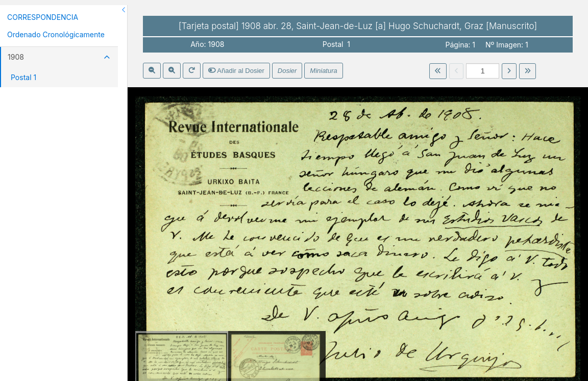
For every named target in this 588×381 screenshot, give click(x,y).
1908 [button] (59, 57)
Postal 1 (23, 77)
